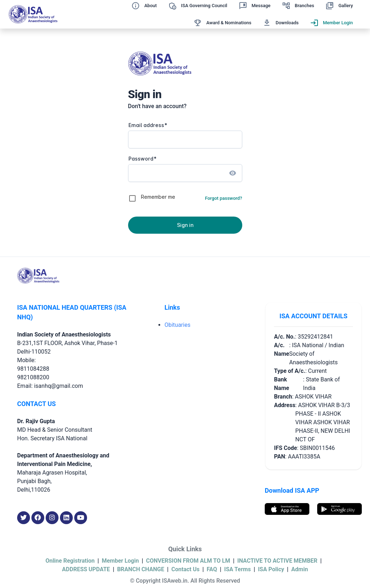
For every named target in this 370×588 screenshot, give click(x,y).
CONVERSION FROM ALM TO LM (188, 561)
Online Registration (70, 561)
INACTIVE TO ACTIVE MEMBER (277, 561)
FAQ (212, 569)
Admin (300, 569)
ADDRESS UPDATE (86, 569)
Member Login (120, 561)
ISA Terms (237, 569)
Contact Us (185, 569)
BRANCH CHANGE (141, 569)
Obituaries (178, 325)
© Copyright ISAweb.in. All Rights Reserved (185, 581)
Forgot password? (223, 198)
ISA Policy (271, 569)
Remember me (158, 197)
